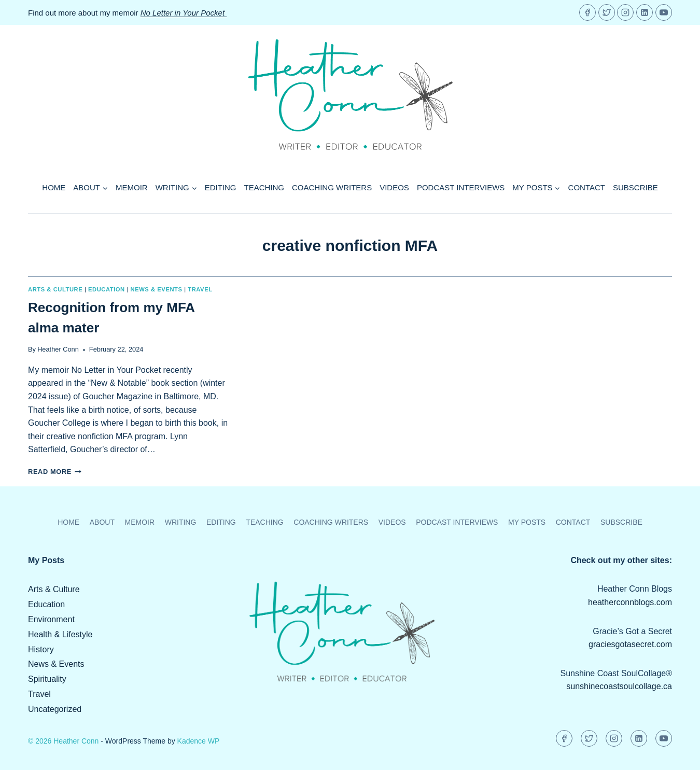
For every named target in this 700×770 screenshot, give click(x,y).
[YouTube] (664, 12)
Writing (181, 522)
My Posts (527, 522)
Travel (200, 289)
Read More (55, 472)
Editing (221, 187)
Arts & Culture (55, 289)
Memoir (132, 187)
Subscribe (635, 187)
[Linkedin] (645, 12)
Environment (51, 619)
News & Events (157, 289)
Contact (587, 187)
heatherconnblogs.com (630, 602)
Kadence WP (199, 741)
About (102, 522)
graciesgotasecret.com (630, 644)
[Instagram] (625, 12)
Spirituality (47, 679)
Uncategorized (55, 709)
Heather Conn (58, 349)
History (41, 649)
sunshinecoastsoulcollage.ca (619, 686)
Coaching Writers (332, 187)
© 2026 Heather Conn (63, 741)
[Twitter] (607, 12)
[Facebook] (587, 12)
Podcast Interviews (461, 187)
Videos (394, 187)
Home (54, 187)
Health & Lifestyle (60, 634)
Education (107, 289)
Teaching (264, 187)
